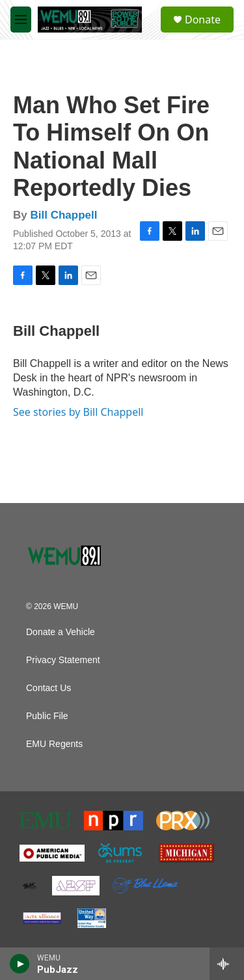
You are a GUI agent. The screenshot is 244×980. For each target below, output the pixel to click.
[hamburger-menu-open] (21, 20)
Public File (47, 716)
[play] (20, 964)
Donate (203, 20)
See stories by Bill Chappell (78, 412)
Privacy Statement (63, 660)
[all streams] (227, 964)
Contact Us (48, 688)
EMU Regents (54, 744)
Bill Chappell (63, 215)
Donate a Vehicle (61, 632)
